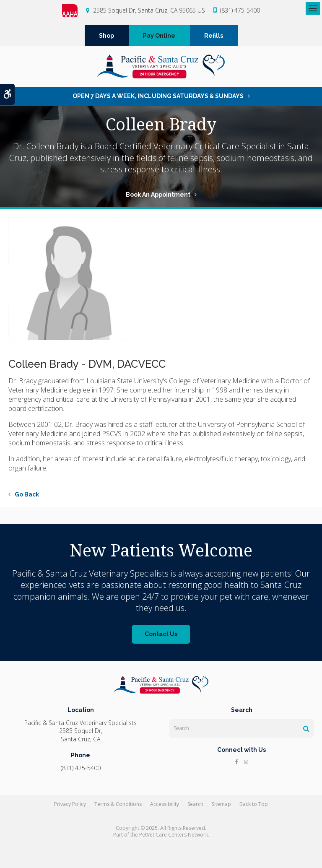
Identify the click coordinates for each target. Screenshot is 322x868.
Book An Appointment (158, 195)
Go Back (27, 494)
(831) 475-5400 (240, 10)
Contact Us (161, 634)
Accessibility (165, 804)
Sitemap (221, 804)
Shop (106, 36)
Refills (214, 36)
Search (195, 804)
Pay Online (159, 36)
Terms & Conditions (118, 804)
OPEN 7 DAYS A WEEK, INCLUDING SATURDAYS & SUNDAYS (158, 96)
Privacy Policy (70, 804)
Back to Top (254, 804)
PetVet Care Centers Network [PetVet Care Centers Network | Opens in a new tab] (174, 835)
